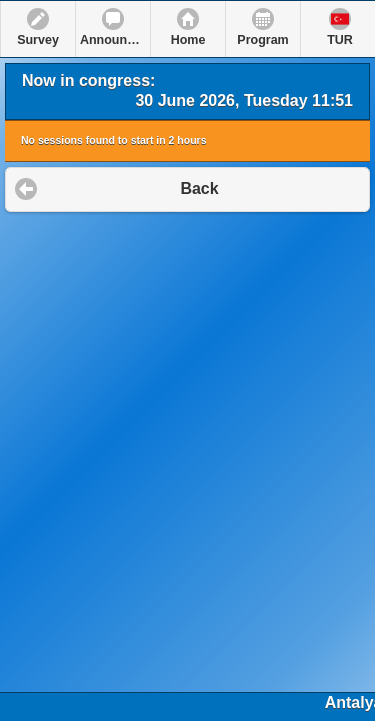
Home (188, 40)
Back (199, 188)
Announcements (115, 40)
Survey (38, 40)
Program (262, 40)
